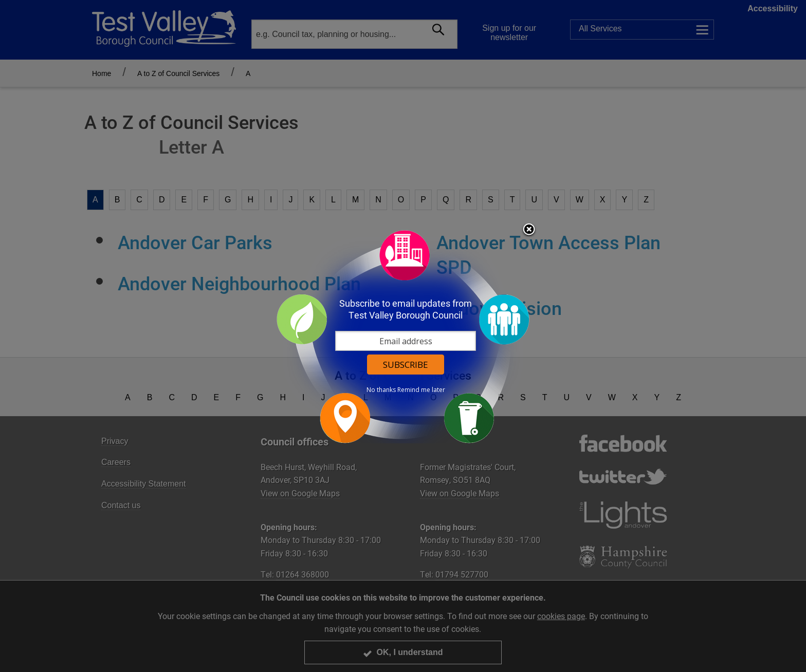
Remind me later (421, 390)
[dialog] (403, 336)
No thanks (381, 390)
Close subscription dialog (529, 230)
